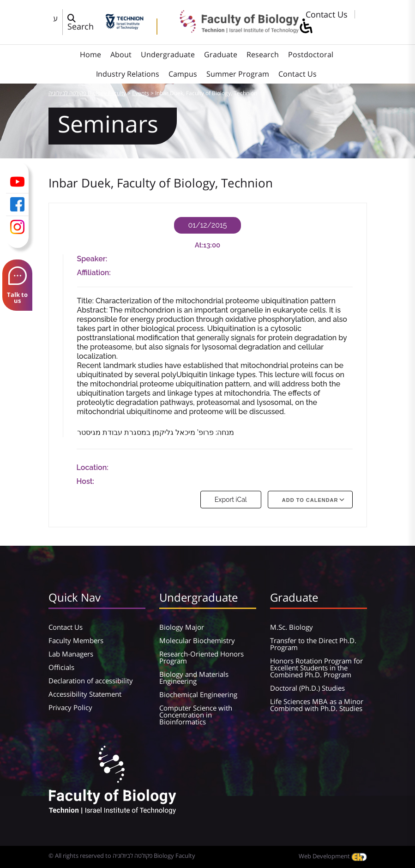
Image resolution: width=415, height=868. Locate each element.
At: (199, 245)
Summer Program (238, 74)
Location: (93, 467)
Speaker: (92, 259)
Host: (86, 481)
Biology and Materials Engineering (194, 678)
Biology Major (182, 627)
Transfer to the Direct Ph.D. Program (313, 644)
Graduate (221, 54)
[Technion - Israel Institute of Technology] (124, 26)
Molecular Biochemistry (197, 640)
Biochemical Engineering (198, 694)
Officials (61, 667)
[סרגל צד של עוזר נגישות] (306, 27)
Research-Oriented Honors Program (201, 657)
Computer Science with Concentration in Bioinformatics (196, 715)
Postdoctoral (311, 54)
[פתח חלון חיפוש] (84, 22)
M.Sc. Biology (292, 627)
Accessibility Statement (85, 694)
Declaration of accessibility (91, 681)
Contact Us (327, 14)
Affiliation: (94, 273)
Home (90, 54)
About (121, 54)
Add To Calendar (310, 500)
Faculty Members (76, 640)
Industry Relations (128, 74)
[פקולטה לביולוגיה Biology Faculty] (233, 30)
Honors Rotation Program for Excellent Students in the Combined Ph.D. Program (316, 668)
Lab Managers (71, 654)
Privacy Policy (70, 707)
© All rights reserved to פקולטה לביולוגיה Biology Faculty (122, 856)
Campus (183, 74)
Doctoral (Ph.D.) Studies (307, 688)
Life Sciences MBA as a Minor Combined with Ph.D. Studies (317, 705)
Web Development (333, 856)
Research (263, 54)
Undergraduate (168, 54)
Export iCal (231, 500)
